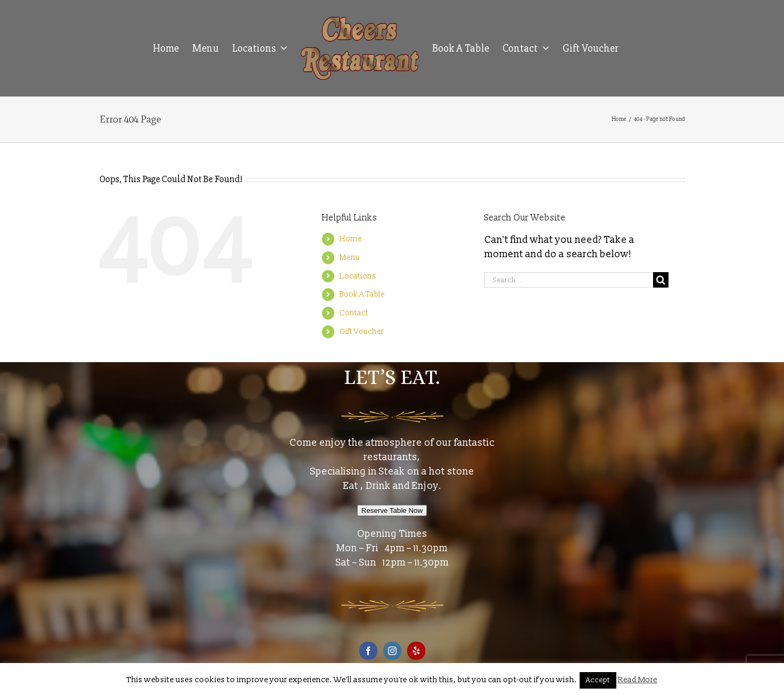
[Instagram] (392, 651)
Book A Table (362, 294)
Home (351, 239)
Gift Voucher (362, 332)
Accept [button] (598, 680)
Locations (358, 276)
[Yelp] (416, 651)
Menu (350, 257)
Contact (354, 313)
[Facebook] (368, 651)
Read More (638, 680)
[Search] (661, 280)
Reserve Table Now (392, 510)
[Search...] (569, 280)
